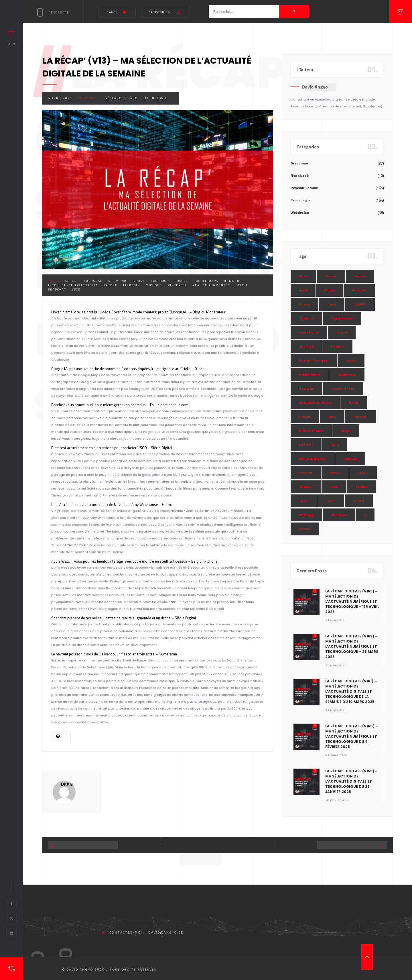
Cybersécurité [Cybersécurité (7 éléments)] (309, 332)
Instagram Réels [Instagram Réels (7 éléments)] (343, 389)
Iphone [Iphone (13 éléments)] (354, 403)
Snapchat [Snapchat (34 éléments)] (306, 473)
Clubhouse (92, 281)
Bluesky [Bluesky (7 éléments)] (304, 304)
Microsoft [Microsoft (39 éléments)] (361, 417)
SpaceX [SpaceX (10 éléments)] (335, 473)
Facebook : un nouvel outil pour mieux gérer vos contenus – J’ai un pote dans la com (120, 405)
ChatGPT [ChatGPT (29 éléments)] (360, 304)
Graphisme (299, 163)
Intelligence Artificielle (73, 285)
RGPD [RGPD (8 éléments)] (335, 445)
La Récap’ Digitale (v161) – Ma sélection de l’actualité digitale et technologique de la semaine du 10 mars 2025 (351, 691)
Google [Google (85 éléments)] (351, 361)
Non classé (300, 175)
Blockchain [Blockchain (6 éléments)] (359, 290)
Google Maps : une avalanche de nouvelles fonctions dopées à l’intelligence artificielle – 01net (128, 369)
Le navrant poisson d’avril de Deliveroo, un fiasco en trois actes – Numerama (114, 654)
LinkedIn (132, 285)
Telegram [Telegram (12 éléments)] (306, 487)
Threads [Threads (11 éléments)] (361, 487)
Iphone (111, 285)
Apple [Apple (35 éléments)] (303, 290)
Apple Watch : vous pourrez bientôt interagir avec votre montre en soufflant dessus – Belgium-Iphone (134, 561)
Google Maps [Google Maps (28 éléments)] (347, 375)
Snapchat (57, 289)
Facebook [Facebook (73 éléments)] (337, 346)
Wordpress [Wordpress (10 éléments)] (339, 515)
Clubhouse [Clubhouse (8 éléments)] (306, 318)
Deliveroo (118, 281)
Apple (71, 281)
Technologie (155, 98)
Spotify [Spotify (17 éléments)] (363, 473)
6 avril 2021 (60, 98)
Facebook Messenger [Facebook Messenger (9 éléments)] (314, 361)
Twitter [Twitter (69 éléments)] (359, 501)
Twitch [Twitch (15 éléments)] (331, 501)
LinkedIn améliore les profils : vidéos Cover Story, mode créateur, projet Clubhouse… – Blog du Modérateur (138, 312)
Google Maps (206, 281)
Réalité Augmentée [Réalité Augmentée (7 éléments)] (313, 459)
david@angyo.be (166, 932)
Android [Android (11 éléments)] (360, 276)
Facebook (160, 281)
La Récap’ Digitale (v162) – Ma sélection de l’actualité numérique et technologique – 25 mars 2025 (352, 646)
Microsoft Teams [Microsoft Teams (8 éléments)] (311, 431)
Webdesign (300, 212)
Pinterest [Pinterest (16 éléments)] (306, 445)
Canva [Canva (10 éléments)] (332, 304)
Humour (232, 281)
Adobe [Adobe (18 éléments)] (303, 276)
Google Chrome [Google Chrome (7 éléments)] (310, 375)
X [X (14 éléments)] (365, 515)
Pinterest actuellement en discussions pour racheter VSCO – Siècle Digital (112, 448)
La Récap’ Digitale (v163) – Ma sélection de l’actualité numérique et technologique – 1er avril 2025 (352, 601)
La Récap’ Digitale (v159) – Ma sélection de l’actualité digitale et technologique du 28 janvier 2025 (351, 781)
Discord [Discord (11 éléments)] (342, 332)
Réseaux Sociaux (121, 98)
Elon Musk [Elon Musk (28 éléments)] (306, 346)
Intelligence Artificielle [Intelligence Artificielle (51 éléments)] (315, 403)
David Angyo (315, 87)
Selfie (242, 285)
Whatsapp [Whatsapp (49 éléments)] (306, 515)
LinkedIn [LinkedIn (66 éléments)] (305, 417)
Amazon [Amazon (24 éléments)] (331, 276)
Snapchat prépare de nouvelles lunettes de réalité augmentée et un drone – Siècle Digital (124, 618)
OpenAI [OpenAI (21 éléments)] (346, 431)
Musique (154, 285)
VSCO (76, 289)
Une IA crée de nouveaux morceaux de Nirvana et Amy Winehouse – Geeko (112, 504)
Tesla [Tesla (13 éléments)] (334, 487)
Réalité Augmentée (211, 285)
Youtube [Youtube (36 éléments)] (305, 529)
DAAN (67, 784)
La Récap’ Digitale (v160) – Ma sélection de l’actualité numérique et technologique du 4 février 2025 (352, 736)
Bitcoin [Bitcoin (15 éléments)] (330, 290)
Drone (139, 281)
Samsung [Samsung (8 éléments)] (350, 459)
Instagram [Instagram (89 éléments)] (306, 389)
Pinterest (177, 285)
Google (181, 281)
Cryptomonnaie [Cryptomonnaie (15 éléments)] (342, 318)
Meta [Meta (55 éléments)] (332, 417)
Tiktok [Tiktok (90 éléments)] (304, 501)
